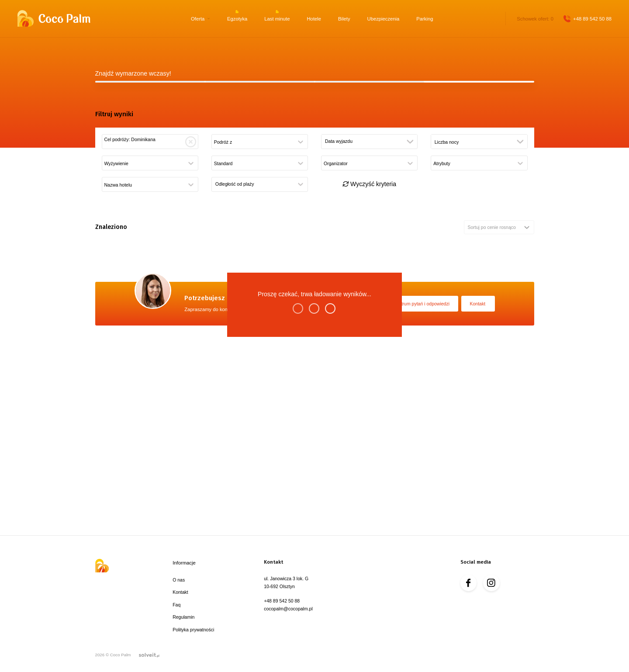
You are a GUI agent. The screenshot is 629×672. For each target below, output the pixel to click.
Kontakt (478, 484)
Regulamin (183, 617)
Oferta (198, 19)
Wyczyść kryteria (369, 361)
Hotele (314, 19)
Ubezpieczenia (384, 19)
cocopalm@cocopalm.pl (288, 609)
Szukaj (314, 245)
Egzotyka (237, 19)
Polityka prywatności (193, 630)
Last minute (277, 19)
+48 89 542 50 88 (592, 19)
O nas (179, 580)
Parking (425, 19)
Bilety (344, 19)
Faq (176, 605)
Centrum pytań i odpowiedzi (421, 484)
